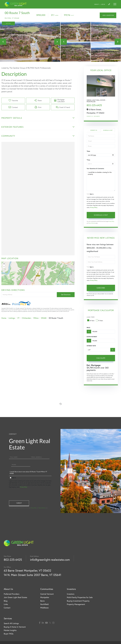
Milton (36, 318)
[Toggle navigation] (115, 4)
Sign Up (96, 4)
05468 (44, 318)
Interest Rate (91, 346)
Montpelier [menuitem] (45, 597)
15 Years (100, 320)
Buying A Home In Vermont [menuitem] (15, 627)
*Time (88, 160)
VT (18, 318)
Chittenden (26, 318)
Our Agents (97, 116)
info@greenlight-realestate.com (50, 560)
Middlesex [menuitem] (44, 608)
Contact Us (90, 116)
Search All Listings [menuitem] (11, 623)
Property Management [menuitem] (76, 604)
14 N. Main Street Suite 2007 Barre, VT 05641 (32, 575)
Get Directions (66, 295)
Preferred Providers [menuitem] (12, 594)
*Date (88, 151)
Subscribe (101, 288)
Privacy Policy (94, 208)
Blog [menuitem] (6, 601)
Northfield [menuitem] (44, 604)
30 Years (91, 320)
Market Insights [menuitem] (10, 630)
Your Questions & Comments (95, 169)
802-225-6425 (94, 105)
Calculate (101, 358)
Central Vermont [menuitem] (47, 594)
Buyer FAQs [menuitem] (9, 634)
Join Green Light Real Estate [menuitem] (15, 597)
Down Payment (92, 337)
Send (19, 503)
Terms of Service (92, 223)
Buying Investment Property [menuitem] (78, 601)
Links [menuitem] (6, 604)
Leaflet (58, 284)
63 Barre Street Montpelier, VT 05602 (27, 570)
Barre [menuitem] (42, 601)
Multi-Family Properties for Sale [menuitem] (80, 597)
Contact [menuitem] (7, 608)
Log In (103, 4)
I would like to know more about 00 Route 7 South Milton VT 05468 (30, 473)
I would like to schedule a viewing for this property (101, 181)
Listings (12, 318)
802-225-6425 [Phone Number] (13, 560)
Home (4, 318)
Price (88, 328)
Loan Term (91, 317)
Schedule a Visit (108, 130)
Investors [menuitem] (71, 594)
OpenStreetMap (65, 284)
